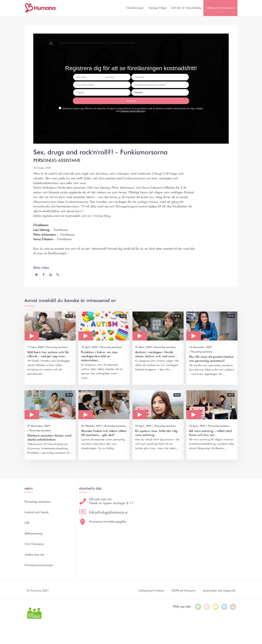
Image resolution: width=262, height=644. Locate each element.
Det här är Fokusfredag (186, 8)
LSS (27, 523)
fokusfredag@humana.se (108, 512)
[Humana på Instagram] (224, 607)
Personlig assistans (57, 161)
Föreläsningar (135, 8)
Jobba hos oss (34, 555)
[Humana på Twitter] (198, 607)
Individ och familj (36, 512)
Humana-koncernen (39, 565)
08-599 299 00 (100, 499)
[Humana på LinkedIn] (233, 607)
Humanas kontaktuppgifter (108, 522)
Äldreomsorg (33, 534)
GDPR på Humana (183, 591)
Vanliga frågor (158, 8)
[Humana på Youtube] (216, 607)
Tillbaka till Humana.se (220, 8)
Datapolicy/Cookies (151, 591)
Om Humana (34, 544)
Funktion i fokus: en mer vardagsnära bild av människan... (100, 356)
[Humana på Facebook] (207, 607)
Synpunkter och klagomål (219, 591)
